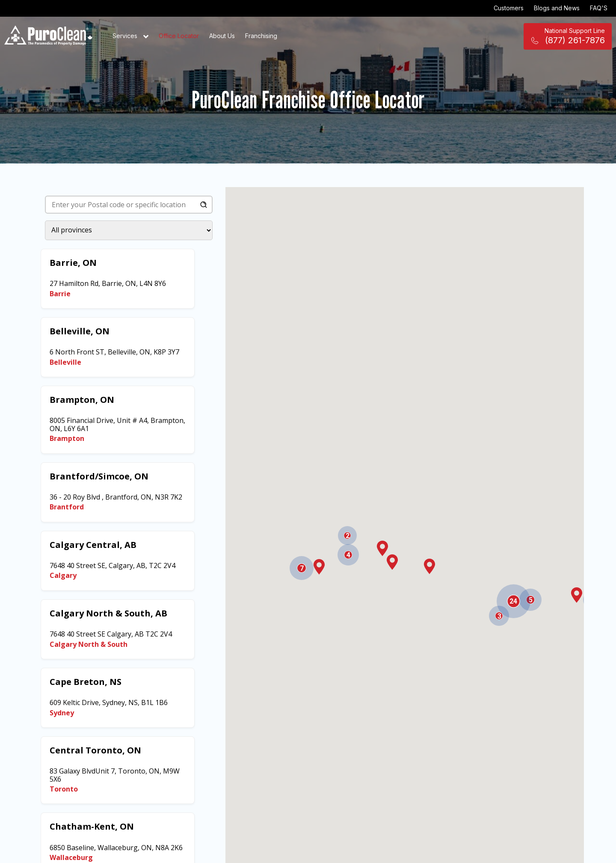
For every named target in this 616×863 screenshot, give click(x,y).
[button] (577, 595)
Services (130, 36)
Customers (509, 8)
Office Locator (179, 36)
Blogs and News (557, 8)
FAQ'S (599, 8)
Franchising (261, 36)
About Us (222, 36)
